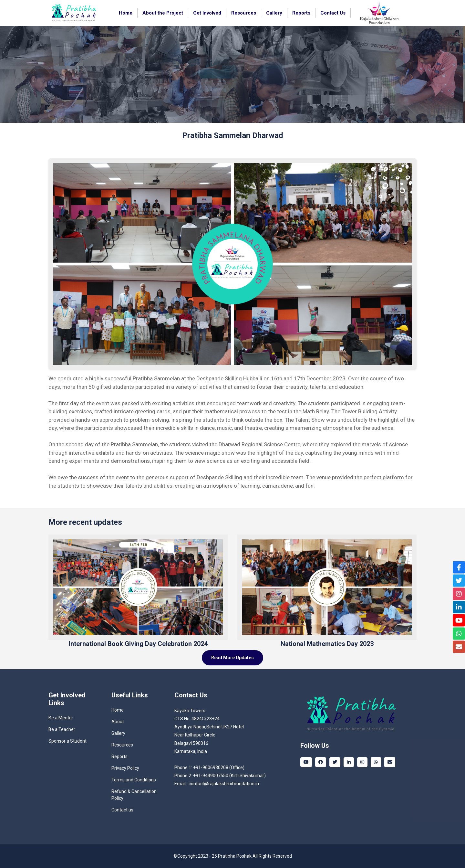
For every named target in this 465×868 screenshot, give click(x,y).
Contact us (122, 810)
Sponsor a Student (67, 741)
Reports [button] (301, 13)
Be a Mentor (61, 718)
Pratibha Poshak (235, 856)
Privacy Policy (125, 768)
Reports (119, 757)
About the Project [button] (163, 13)
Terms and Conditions (134, 780)
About (118, 722)
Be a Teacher (62, 729)
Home (126, 13)
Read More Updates (232, 658)
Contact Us (333, 13)
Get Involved (207, 13)
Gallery (274, 13)
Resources (244, 13)
